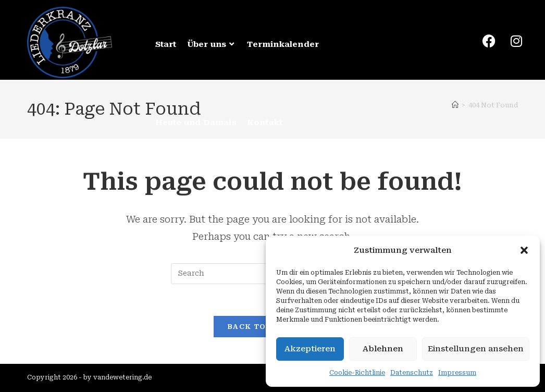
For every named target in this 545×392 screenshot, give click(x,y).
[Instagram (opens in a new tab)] (511, 41)
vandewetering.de (122, 377)
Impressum (457, 373)
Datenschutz (412, 373)
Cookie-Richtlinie (357, 373)
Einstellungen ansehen (476, 349)
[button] (524, 250)
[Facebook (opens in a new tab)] (484, 41)
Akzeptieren (310, 349)
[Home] (455, 105)
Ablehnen (383, 349)
